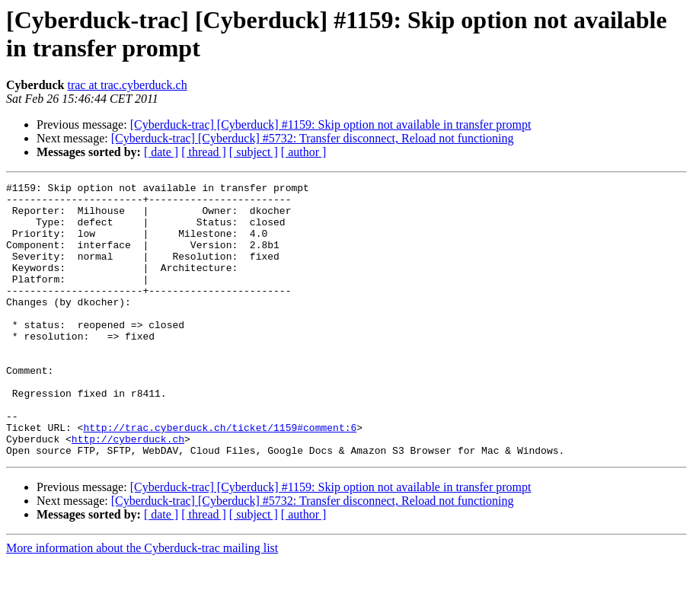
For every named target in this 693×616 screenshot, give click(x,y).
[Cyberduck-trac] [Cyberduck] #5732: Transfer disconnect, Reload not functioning (313, 138)
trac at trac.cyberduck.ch (127, 85)
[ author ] (304, 152)
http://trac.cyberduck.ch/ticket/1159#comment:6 (220, 477)
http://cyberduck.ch (128, 491)
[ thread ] (204, 152)
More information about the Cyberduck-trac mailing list (142, 603)
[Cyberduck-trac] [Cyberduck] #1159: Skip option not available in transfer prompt (331, 124)
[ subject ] (254, 152)
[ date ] (161, 152)
